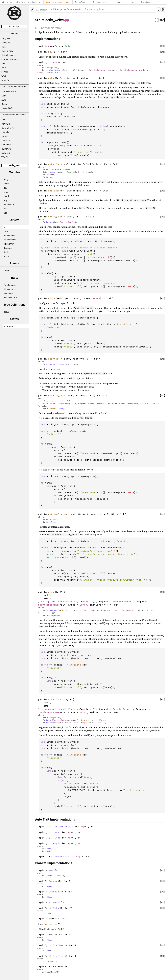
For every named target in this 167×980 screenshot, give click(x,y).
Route (6, 252)
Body (68, 46)
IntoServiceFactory (56, 401)
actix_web (14, 165)
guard (6, 196)
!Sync (4, 100)
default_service (9, 55)
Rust (132, 2)
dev (5, 188)
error (6, 192)
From (52, 902)
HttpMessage (10, 289)
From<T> (5, 132)
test (5, 209)
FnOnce (50, 222)
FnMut (49, 720)
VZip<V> (5, 157)
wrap (4, 76)
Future (52, 172)
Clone (102, 720)
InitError (51, 408)
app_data (6, 39)
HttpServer (9, 244)
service (5, 72)
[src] (162, 20)
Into (56, 908)
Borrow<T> (6, 124)
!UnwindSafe (7, 108)
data (4, 47)
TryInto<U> (6, 153)
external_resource (10, 59)
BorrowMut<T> (8, 128)
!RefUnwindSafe (9, 92)
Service (65, 610)
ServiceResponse (129, 70)
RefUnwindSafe (64, 827)
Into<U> (5, 136)
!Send (4, 96)
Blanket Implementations (14, 115)
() (74, 70)
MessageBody (52, 67)
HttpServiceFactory (56, 364)
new (3, 64)
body (6, 180)
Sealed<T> (6, 145)
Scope (6, 256)
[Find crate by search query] (155, 2)
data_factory (7, 51)
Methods (14, 34)
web (5, 213)
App (5, 227)
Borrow (53, 881)
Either (6, 271)
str (78, 298)
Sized (61, 876)
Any (3, 120)
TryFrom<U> (7, 149)
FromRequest (10, 285)
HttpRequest (9, 236)
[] (157, 20)
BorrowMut (55, 892)
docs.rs (120, 2)
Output (50, 924)
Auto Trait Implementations (14, 87)
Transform (51, 610)
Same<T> (6, 141)
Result (6, 312)
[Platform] (81, 2)
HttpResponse (10, 240)
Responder (8, 293)
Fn (47, 170)
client (6, 184)
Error (6, 231)
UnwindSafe (62, 856)
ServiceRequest (97, 70)
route (4, 68)
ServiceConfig (67, 222)
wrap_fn (5, 80)
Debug (49, 177)
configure (6, 43)
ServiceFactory (53, 70)
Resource (8, 248)
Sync (57, 838)
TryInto (58, 956)
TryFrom (58, 945)
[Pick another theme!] (32, 9)
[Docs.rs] (7, 2)
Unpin (4, 104)
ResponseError (10, 298)
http (5, 200)
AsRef (49, 519)
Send (57, 832)
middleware (9, 205)
